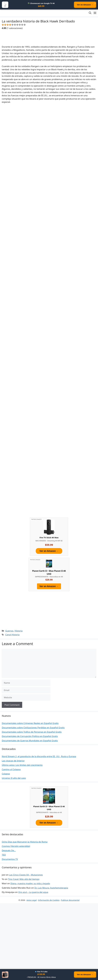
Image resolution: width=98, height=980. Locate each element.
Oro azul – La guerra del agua (33, 892)
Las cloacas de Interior (13, 761)
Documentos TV (10, 859)
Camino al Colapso (11, 770)
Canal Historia (12, 635)
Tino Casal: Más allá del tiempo (24, 879)
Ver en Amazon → (83, 5)
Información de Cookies (49, 900)
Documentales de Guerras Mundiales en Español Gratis (30, 741)
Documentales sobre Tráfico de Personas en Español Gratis (32, 732)
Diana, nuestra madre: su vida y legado (30, 884)
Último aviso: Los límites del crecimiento (22, 765)
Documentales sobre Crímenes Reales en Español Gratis (30, 723)
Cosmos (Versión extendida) (16, 846)
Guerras (9, 631)
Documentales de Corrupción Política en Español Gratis (30, 736)
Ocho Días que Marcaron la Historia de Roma (25, 842)
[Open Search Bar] (90, 13)
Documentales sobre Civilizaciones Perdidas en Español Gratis (33, 728)
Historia (19, 631)
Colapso (6, 774)
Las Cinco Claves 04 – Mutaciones (26, 875)
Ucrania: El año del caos (14, 778)
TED (4, 855)
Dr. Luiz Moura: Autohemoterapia (51, 888)
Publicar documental (70, 900)
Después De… (9, 851)
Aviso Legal (32, 900)
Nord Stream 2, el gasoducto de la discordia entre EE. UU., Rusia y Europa (39, 757)
